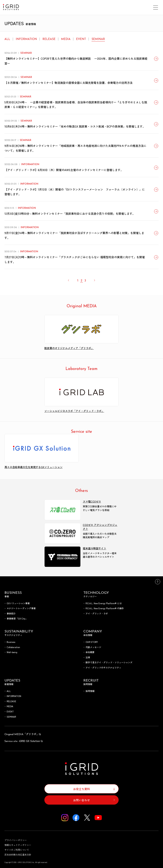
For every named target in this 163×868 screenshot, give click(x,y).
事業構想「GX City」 (17, 618)
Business (11, 642)
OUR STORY (92, 642)
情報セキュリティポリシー (18, 845)
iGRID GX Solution (24, 741)
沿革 (88, 657)
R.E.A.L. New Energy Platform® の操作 (105, 608)
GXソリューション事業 (18, 603)
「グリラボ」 (23, 734)
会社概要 (90, 652)
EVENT (81, 39)
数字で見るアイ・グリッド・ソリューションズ (109, 662)
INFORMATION (26, 39)
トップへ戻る (158, 582)
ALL (7, 39)
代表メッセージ (93, 647)
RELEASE (49, 39)
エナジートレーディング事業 (21, 608)
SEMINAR (98, 39)
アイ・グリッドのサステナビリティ (103, 667)
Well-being (12, 652)
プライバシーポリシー (16, 840)
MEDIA (66, 39)
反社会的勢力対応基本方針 (18, 855)
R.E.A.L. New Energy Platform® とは (104, 603)
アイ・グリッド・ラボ (97, 613)
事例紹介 (11, 613)
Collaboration (13, 647)
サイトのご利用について (17, 850)
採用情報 (90, 691)
